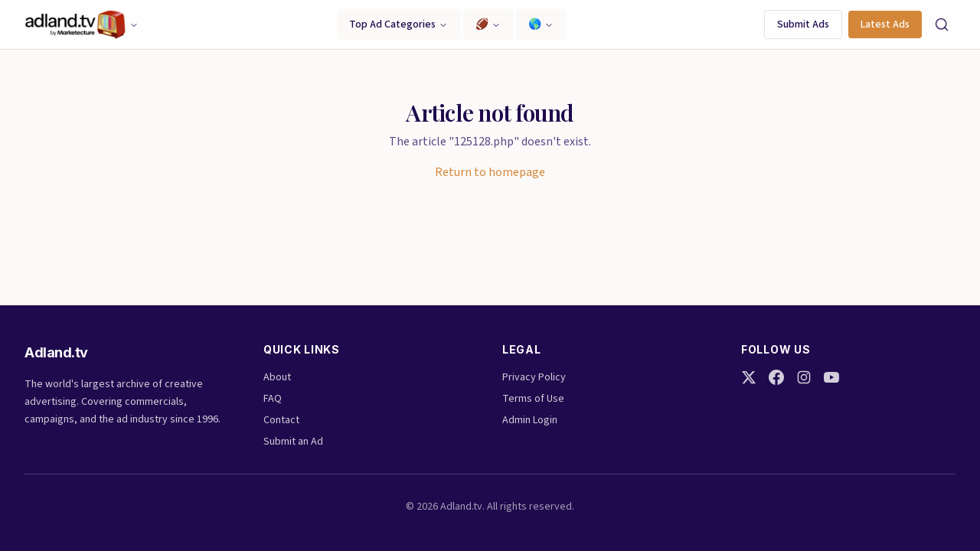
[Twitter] (749, 377)
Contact (281, 420)
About (277, 377)
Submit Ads (803, 24)
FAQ (273, 399)
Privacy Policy (534, 377)
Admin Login (530, 420)
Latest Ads (885, 24)
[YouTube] (831, 377)
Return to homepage (490, 172)
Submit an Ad (293, 442)
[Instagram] (804, 377)
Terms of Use (533, 399)
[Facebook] (776, 377)
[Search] (942, 24)
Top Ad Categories (399, 24)
